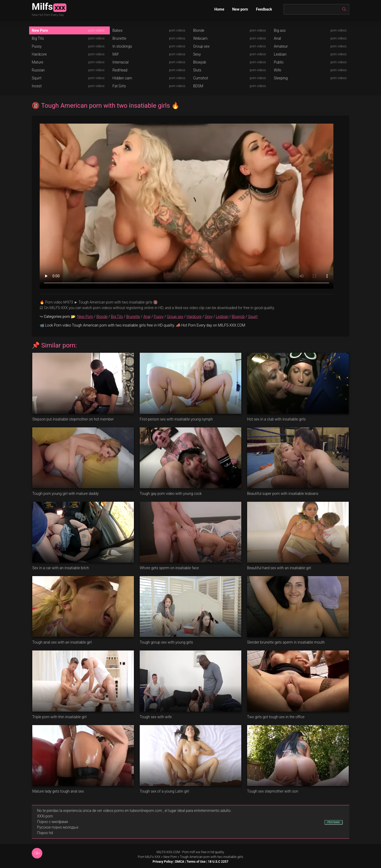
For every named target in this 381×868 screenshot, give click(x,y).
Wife (277, 70)
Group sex (201, 46)
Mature (38, 62)
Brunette (119, 38)
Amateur (281, 46)
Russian (38, 70)
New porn (240, 9)
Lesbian (280, 54)
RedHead (120, 70)
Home (219, 9)
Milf (115, 54)
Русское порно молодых (58, 827)
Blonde (199, 30)
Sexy (197, 54)
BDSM (198, 86)
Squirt (37, 78)
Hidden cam (122, 78)
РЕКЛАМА (334, 822)
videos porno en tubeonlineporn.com (133, 811)
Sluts (197, 70)
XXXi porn (45, 816)
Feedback (264, 9)
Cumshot (201, 78)
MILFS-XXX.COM (168, 852)
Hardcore (39, 54)
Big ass (280, 30)
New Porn (40, 30)
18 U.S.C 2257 (218, 862)
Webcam (200, 38)
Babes (117, 30)
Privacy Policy (163, 862)
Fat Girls (119, 86)
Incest (37, 86)
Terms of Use (196, 862)
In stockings (122, 46)
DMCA (180, 862)
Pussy (37, 46)
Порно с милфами (53, 822)
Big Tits (38, 38)
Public (279, 62)
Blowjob (200, 62)
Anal (277, 38)
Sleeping (281, 78)
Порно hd (45, 833)
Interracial (121, 62)
